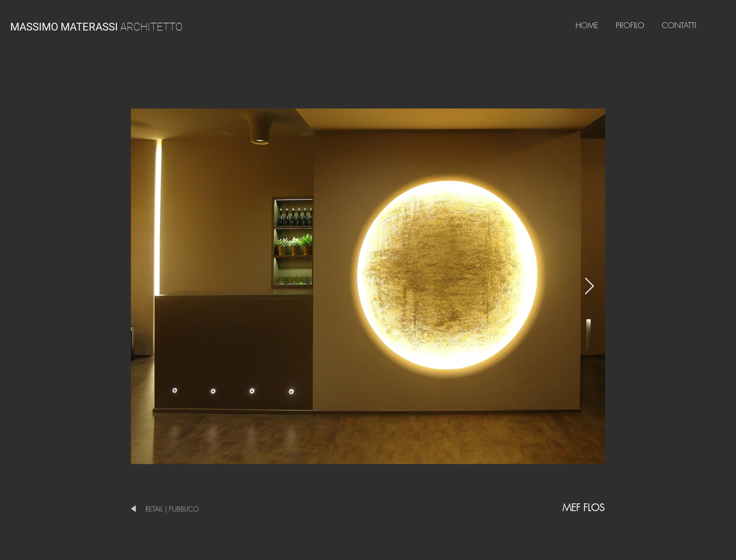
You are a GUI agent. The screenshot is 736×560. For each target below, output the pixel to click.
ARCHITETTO (96, 27)
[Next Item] (589, 286)
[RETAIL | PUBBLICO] (184, 509)
